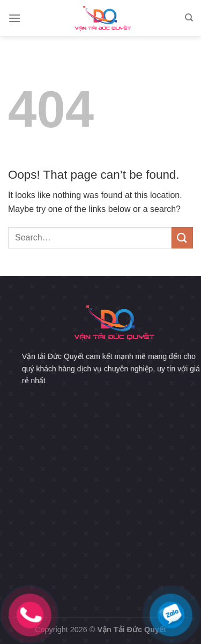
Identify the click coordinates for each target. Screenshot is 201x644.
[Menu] (14, 18)
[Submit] (182, 237)
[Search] (189, 18)
